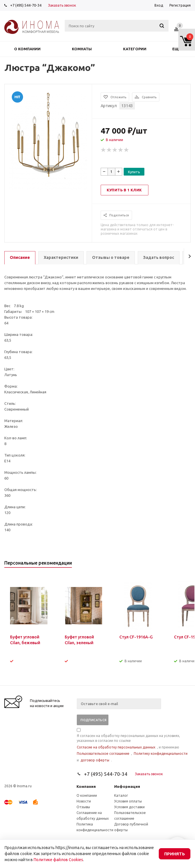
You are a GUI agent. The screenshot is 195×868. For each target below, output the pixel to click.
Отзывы (83, 807)
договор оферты (95, 760)
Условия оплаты (128, 801)
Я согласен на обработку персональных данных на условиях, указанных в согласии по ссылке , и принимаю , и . (132, 745)
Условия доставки (129, 807)
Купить (134, 172)
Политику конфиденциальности (161, 754)
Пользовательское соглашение (103, 754)
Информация (127, 786)
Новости (84, 801)
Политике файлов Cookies (58, 860)
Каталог (121, 795)
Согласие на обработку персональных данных (116, 747)
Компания (86, 786)
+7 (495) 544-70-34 (26, 5)
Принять (175, 854)
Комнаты (82, 49)
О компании (27, 49)
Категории (135, 49)
